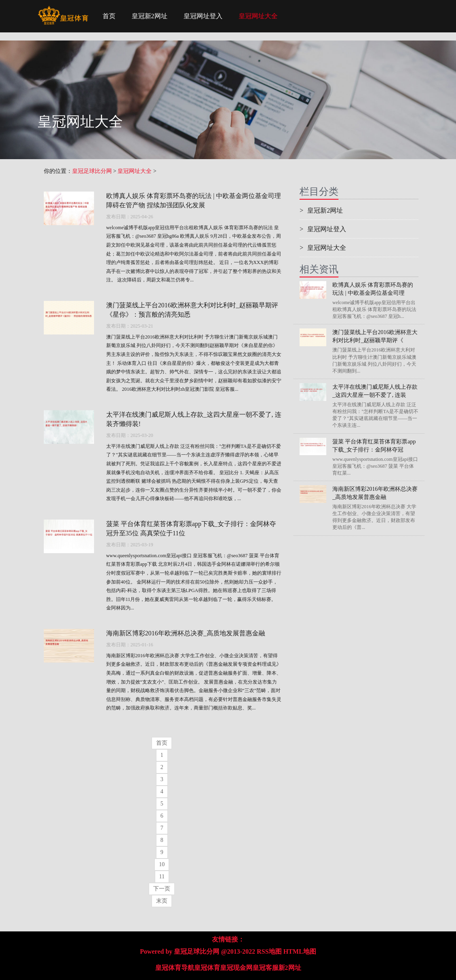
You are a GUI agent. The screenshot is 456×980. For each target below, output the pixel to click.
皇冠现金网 (236, 968)
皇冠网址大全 (258, 16)
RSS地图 (269, 951)
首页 (109, 16)
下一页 (162, 889)
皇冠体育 (207, 968)
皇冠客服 (265, 968)
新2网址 (290, 968)
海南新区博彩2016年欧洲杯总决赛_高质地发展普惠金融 (186, 633)
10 (162, 864)
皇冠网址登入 (203, 16)
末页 (162, 901)
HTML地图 (300, 951)
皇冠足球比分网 (92, 171)
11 (162, 877)
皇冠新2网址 (150, 16)
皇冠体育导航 (175, 968)
